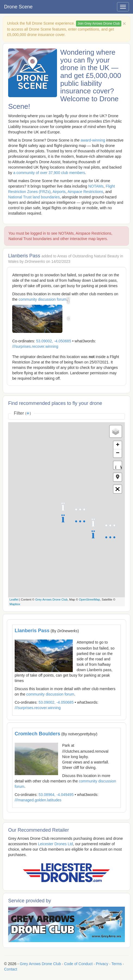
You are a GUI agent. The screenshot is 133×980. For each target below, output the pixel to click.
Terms (116, 964)
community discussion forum (42, 299)
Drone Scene (18, 7)
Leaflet (14, 599)
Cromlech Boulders (37, 734)
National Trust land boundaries (34, 197)
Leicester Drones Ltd (56, 844)
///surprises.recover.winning (35, 346)
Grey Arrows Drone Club (51, 599)
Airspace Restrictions (85, 192)
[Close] (124, 23)
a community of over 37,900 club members (49, 173)
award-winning (93, 140)
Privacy (102, 964)
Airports (59, 192)
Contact (11, 969)
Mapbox (15, 604)
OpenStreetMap (90, 599)
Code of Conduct (78, 964)
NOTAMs (96, 186)
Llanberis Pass (32, 631)
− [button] (118, 453)
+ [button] (118, 445)
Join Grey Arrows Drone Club (99, 24)
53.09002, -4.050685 (54, 341)
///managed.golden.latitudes (38, 800)
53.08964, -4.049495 (56, 795)
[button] (118, 477)
